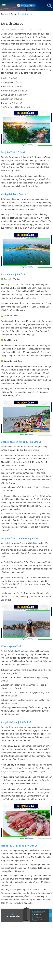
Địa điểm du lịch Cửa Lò (14, 87)
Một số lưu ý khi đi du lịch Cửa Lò (19, 107)
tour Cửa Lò (44, 225)
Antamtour (16, 56)
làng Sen (40, 370)
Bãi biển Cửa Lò (8, 157)
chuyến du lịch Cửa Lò (23, 69)
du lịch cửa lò (45, 49)
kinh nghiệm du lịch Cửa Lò (31, 890)
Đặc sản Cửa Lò (8, 727)
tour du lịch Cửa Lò (10, 597)
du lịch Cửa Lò (31, 40)
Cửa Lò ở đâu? (10, 78)
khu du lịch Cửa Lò (18, 202)
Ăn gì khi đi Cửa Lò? (13, 103)
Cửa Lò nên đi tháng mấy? (15, 95)
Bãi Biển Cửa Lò (8, 176)
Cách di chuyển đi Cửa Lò (15, 91)
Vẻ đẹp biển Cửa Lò (12, 82)
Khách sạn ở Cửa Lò (13, 99)
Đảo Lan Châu (7, 321)
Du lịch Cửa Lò (8, 34)
